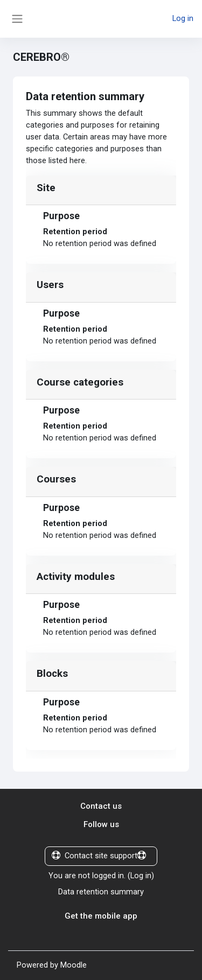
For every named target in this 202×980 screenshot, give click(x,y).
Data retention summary (101, 892)
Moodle (74, 965)
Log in (183, 18)
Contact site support (99, 856)
